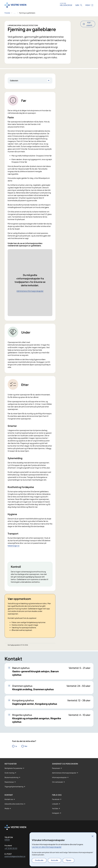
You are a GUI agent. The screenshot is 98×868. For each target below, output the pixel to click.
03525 (7, 840)
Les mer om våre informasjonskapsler (47, 847)
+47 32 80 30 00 (11, 848)
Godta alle (39, 860)
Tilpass (68, 860)
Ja (16, 746)
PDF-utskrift (89, 24)
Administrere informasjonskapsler (30, 291)
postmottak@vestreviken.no (15, 856)
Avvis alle (55, 860)
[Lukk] (93, 836)
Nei (26, 746)
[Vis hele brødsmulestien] (15, 13)
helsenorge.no (14, 546)
